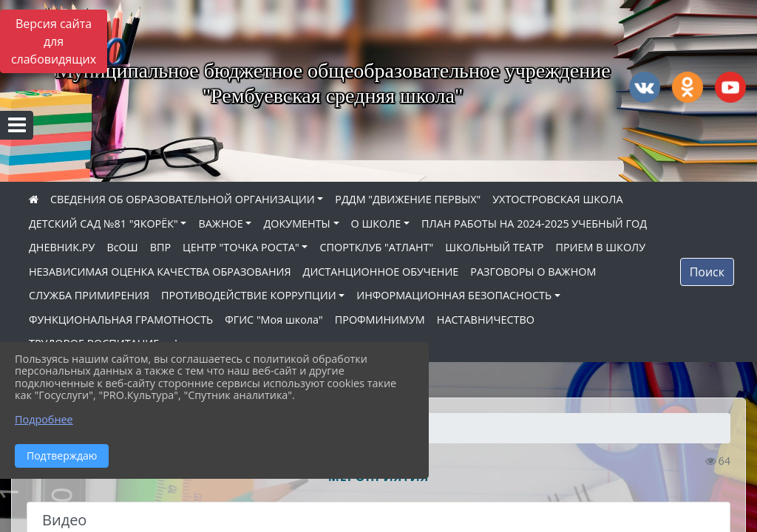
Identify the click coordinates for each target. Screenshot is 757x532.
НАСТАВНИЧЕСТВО (486, 320)
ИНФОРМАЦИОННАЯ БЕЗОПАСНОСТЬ (454, 295)
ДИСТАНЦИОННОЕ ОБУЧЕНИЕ (381, 272)
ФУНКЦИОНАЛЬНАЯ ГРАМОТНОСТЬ (121, 320)
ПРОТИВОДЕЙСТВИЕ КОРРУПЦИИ (249, 295)
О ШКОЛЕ (376, 224)
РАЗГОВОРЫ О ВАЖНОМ (533, 272)
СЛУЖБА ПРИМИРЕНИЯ (89, 295)
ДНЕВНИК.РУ (62, 247)
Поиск (707, 272)
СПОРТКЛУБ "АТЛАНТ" (376, 247)
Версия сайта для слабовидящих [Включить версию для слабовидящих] (54, 41)
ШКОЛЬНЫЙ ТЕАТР (494, 247)
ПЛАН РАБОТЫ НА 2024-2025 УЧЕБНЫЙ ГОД (534, 224)
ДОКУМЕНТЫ (296, 224)
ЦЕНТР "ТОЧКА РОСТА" (241, 247)
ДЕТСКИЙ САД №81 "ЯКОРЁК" (103, 224)
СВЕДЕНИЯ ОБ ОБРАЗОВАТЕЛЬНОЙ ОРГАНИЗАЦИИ (183, 199)
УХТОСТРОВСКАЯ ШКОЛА (557, 199)
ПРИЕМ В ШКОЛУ (600, 247)
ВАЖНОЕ (220, 224)
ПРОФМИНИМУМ (380, 320)
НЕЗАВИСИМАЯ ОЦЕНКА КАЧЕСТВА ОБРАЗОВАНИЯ (160, 272)
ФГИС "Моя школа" (274, 320)
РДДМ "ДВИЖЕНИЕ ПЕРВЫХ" (408, 199)
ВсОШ (122, 247)
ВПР (160, 247)
